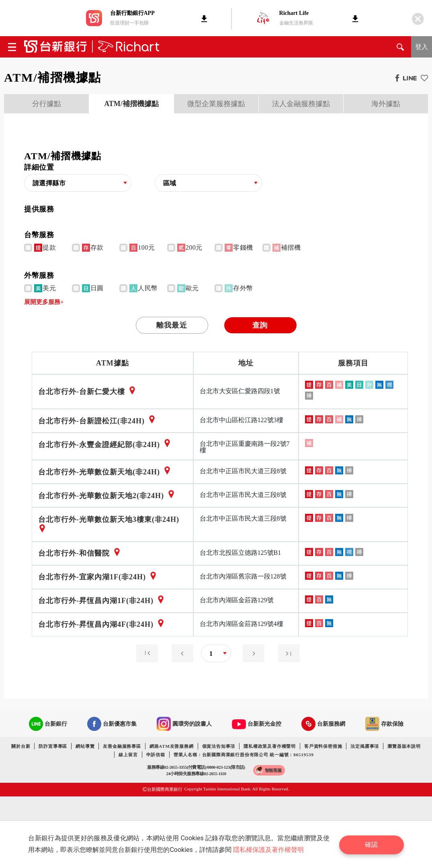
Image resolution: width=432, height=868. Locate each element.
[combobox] (78, 183)
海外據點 (386, 104)
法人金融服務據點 (301, 104)
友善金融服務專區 (122, 746)
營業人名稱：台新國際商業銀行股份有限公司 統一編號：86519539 (244, 755)
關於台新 (21, 746)
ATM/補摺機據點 (131, 104)
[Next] (252, 660)
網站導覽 (85, 746)
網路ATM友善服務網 (172, 746)
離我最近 (172, 325)
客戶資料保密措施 (323, 746)
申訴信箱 (156, 755)
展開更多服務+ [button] (44, 302)
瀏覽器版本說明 (404, 746)
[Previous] (149, 660)
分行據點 (47, 104)
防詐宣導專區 (53, 746)
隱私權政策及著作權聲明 (270, 746)
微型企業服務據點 (216, 104)
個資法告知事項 (219, 746)
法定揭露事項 (365, 746)
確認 (373, 844)
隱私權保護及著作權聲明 (269, 850)
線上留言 (128, 755)
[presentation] (46, 104)
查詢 (260, 325)
